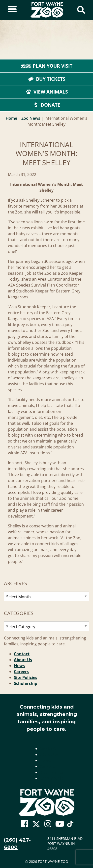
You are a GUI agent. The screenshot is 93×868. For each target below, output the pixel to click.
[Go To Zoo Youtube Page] (60, 824)
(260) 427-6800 (17, 844)
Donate (46, 105)
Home (11, 118)
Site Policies (26, 677)
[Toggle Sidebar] (12, 10)
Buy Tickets (47, 79)
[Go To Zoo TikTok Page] (70, 825)
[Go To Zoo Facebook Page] (25, 824)
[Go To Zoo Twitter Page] (36, 825)
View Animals (47, 92)
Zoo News (31, 118)
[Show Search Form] (81, 10)
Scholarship (26, 683)
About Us (23, 660)
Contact (22, 654)
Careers (21, 672)
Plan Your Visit (47, 66)
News (19, 666)
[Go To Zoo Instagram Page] (48, 824)
